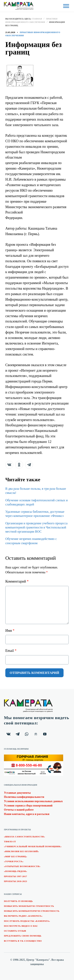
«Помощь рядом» (15, 871)
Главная (37, 19)
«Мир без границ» (15, 856)
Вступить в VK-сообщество (23, 941)
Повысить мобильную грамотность (29, 906)
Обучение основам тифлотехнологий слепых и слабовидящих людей (37, 502)
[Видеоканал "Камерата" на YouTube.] (45, 734)
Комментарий (17, 581)
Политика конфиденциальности (24, 797)
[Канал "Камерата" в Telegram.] (18, 734)
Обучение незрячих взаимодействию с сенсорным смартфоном (31, 541)
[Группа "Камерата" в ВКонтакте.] (8, 734)
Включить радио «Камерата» (23, 916)
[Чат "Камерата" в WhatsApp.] (27, 734)
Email (11, 651)
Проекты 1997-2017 (15, 876)
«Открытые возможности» (22, 866)
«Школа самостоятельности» (24, 837)
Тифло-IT (10, 841)
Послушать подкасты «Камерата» (27, 921)
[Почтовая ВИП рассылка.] (36, 734)
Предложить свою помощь (23, 936)
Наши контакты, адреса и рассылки (27, 814)
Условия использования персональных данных (33, 801)
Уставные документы (17, 793)
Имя (10, 631)
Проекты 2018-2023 (15, 881)
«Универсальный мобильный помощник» (33, 846)
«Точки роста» (14, 861)
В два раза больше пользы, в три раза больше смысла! (36, 491)
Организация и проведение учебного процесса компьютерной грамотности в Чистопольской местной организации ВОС (36, 527)
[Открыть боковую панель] (66, 6)
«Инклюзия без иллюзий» (21, 851)
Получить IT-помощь (18, 901)
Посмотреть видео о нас (21, 926)
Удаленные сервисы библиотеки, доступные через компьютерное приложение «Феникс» (35, 514)
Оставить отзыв (15, 931)
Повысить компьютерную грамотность (32, 911)
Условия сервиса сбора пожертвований (28, 806)
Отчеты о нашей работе (19, 810)
